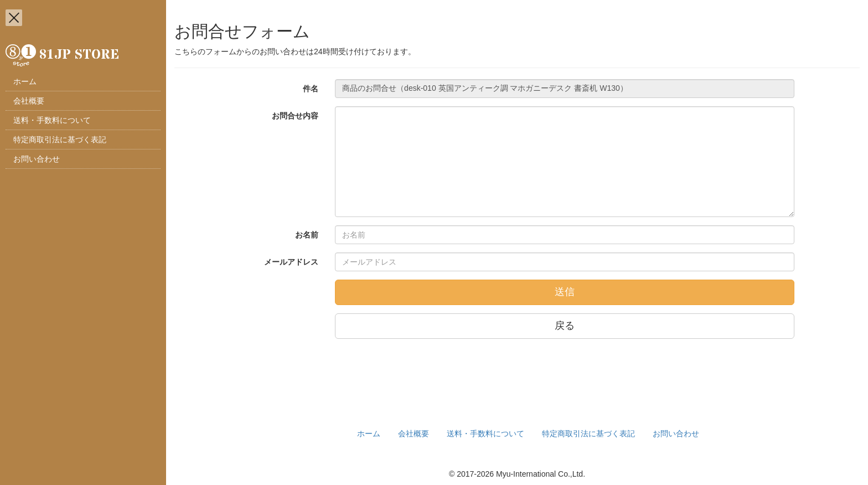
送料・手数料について (52, 120)
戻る (565, 326)
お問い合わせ (37, 159)
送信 (565, 292)
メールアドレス (291, 262)
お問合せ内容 (295, 116)
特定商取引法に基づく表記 (60, 140)
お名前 (307, 235)
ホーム (25, 81)
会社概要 (29, 101)
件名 (311, 89)
